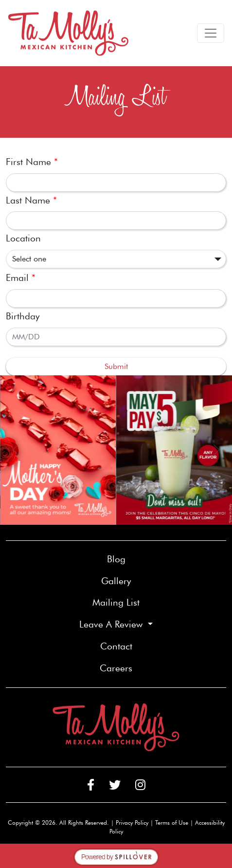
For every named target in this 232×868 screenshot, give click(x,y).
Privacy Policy (132, 822)
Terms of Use (172, 822)
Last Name (31, 200)
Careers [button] (149, 667)
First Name (32, 162)
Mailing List (116, 602)
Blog (116, 559)
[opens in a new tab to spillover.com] (116, 856)
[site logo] (69, 33)
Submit (116, 366)
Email (21, 278)
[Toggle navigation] (211, 33)
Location (23, 238)
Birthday (23, 316)
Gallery (116, 581)
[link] (58, 450)
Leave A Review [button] (112, 624)
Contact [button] (150, 646)
